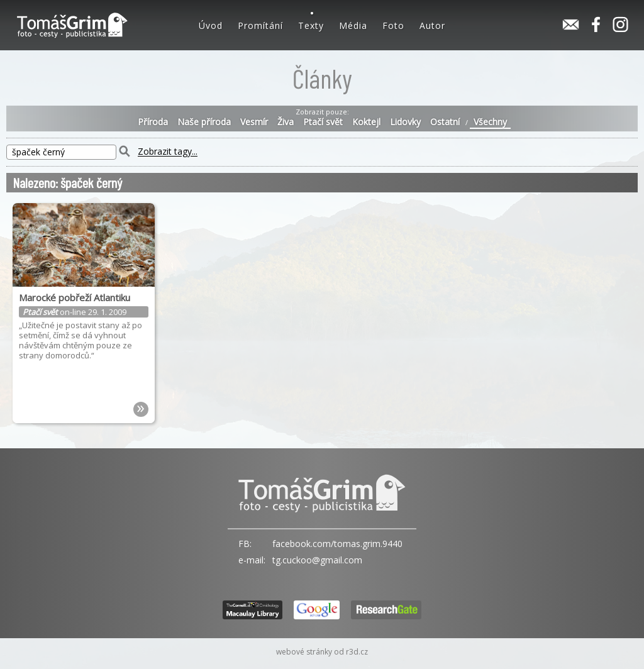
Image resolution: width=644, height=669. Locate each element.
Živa (286, 122)
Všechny (490, 122)
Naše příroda (204, 122)
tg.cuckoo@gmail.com (317, 560)
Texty (311, 25)
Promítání (260, 25)
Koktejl (366, 122)
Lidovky (405, 122)
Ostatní (445, 122)
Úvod (211, 25)
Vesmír (254, 122)
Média (353, 25)
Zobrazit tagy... (168, 152)
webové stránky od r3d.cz (322, 652)
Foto (393, 25)
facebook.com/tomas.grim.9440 (337, 544)
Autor (432, 25)
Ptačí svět (323, 122)
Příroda (153, 122)
